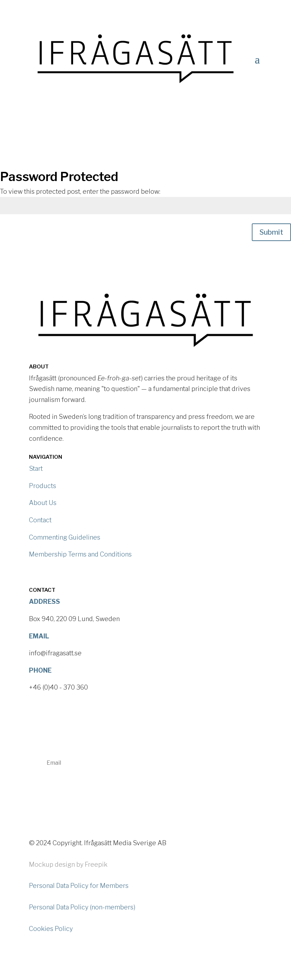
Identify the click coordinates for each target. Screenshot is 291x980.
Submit (271, 232)
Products (43, 486)
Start (36, 468)
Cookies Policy (51, 929)
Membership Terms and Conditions (80, 554)
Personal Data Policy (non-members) (82, 907)
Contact (40, 520)
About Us (43, 503)
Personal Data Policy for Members (79, 886)
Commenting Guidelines (65, 537)
